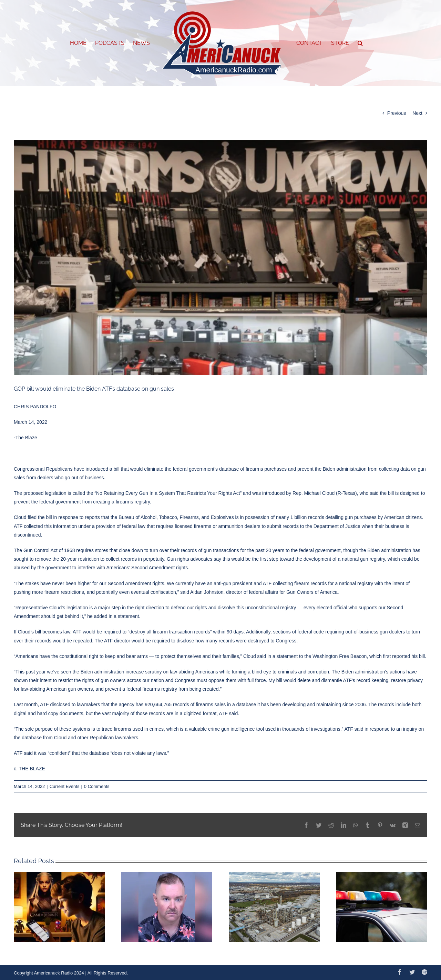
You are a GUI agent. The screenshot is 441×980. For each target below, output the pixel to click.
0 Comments (97, 786)
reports (92, 517)
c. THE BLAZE (29, 769)
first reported (397, 656)
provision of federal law (121, 526)
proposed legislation (45, 493)
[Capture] (220, 258)
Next (417, 113)
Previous (397, 113)
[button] (360, 43)
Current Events (65, 786)
